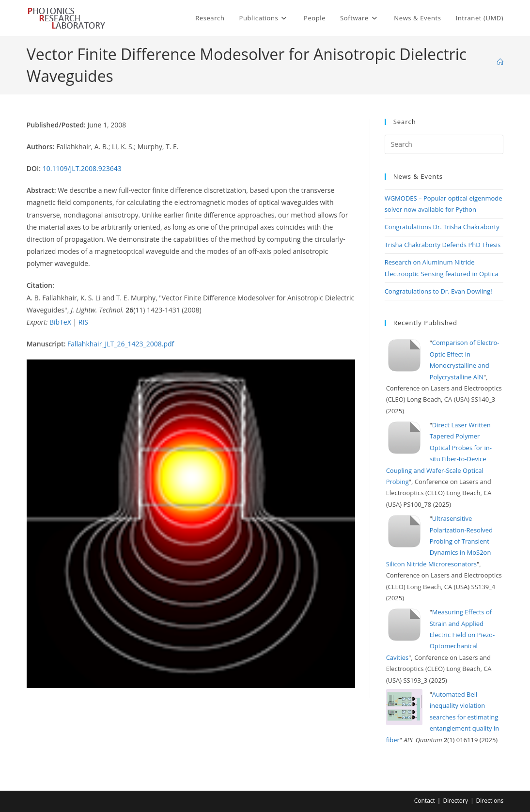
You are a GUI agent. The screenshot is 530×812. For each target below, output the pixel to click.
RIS (83, 322)
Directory (455, 801)
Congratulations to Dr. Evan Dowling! (438, 291)
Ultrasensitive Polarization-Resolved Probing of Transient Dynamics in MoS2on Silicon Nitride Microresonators (439, 541)
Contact (425, 801)
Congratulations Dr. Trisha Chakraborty (442, 227)
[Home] (500, 62)
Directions (490, 801)
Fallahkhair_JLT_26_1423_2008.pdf (121, 344)
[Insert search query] (444, 144)
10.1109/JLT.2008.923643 (82, 168)
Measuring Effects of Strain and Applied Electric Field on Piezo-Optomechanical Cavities (440, 635)
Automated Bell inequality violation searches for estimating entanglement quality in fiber (443, 717)
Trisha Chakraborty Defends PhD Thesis (443, 245)
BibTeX (60, 322)
